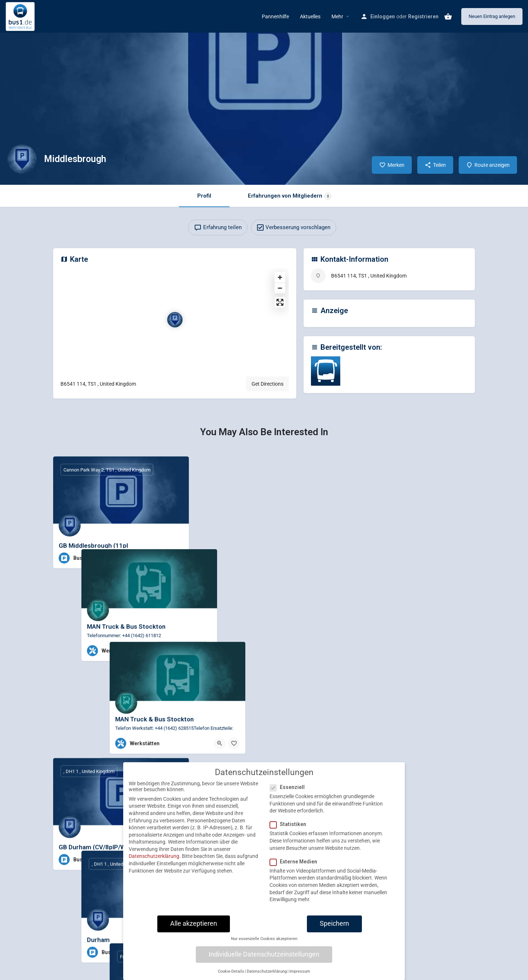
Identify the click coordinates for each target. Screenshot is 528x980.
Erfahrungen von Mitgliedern (289, 196)
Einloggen (383, 16)
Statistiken (290, 830)
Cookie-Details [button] (231, 977)
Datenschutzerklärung (154, 862)
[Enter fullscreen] (280, 302)
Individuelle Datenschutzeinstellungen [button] (264, 959)
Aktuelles (310, 16)
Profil (204, 196)
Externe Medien (296, 867)
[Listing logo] (22, 159)
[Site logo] (21, 16)
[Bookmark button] (177, 558)
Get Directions (267, 384)
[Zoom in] (280, 277)
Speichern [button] (334, 929)
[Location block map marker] (175, 320)
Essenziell (289, 793)
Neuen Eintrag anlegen (492, 16)
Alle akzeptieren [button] (194, 929)
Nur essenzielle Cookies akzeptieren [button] (264, 944)
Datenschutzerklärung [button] (267, 977)
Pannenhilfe (275, 16)
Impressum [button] (300, 977)
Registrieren (423, 16)
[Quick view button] (163, 558)
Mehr (337, 16)
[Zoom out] (280, 288)
